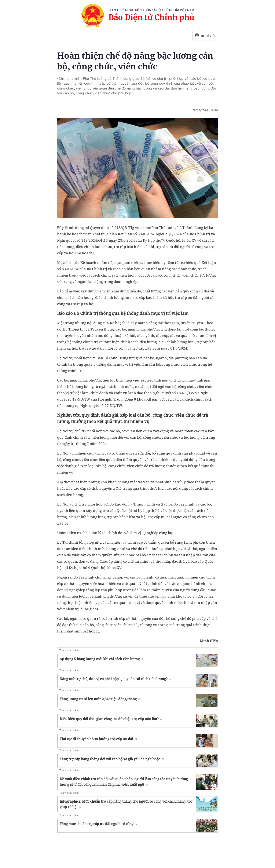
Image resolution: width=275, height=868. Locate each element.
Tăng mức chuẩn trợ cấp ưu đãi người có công (98, 824)
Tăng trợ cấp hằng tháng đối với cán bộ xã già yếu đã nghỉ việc (112, 759)
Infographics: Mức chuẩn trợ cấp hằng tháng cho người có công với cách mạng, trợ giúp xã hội (126, 804)
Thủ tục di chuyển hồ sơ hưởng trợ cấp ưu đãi (98, 739)
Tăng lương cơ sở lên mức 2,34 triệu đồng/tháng (100, 699)
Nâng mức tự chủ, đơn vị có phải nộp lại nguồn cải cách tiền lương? (115, 679)
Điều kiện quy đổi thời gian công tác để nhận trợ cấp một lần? (111, 719)
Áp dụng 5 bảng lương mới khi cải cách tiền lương (101, 659)
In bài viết (205, 36)
